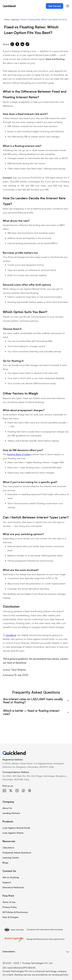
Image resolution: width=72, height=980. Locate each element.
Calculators (8, 848)
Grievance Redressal (13, 887)
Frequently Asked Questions (17, 853)
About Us (7, 808)
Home (7, 20)
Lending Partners (11, 813)
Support (7, 882)
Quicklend (11, 635)
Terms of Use (9, 902)
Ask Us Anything (11, 877)
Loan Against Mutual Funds (16, 828)
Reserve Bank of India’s (19, 454)
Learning (15, 20)
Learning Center (11, 858)
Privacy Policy (10, 907)
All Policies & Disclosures (15, 912)
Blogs (5, 863)
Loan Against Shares (13, 833)
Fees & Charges (10, 917)
